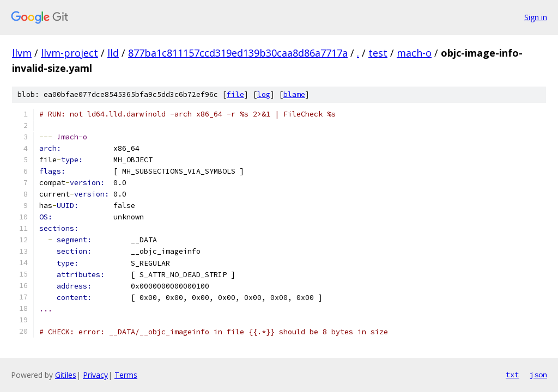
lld (113, 53)
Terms (126, 375)
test (378, 53)
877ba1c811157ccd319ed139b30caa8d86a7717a (238, 53)
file (235, 94)
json (538, 375)
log (264, 94)
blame (294, 94)
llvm (22, 53)
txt (512, 375)
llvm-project (69, 53)
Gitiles (66, 375)
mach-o (414, 53)
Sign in (536, 17)
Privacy (95, 375)
